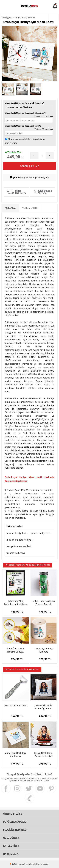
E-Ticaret (20, 864)
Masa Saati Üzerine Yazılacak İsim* (22, 126)
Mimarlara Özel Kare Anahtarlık (15, 755)
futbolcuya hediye (16, 553)
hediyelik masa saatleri (19, 546)
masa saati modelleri (28, 447)
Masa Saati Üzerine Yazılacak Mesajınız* (25, 113)
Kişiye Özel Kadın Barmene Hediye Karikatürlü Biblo (43, 755)
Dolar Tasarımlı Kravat (15, 705)
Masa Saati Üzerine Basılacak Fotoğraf (24, 103)
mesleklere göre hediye (19, 540)
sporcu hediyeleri (40, 533)
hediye (8, 294)
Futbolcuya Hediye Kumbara (44, 650)
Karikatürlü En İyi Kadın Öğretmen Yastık (44, 707)
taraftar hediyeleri (16, 533)
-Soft (13, 864)
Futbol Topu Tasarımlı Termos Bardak (43, 603)
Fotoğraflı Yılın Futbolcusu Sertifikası (15, 603)
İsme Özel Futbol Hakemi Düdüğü (16, 650)
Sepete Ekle (29, 166)
